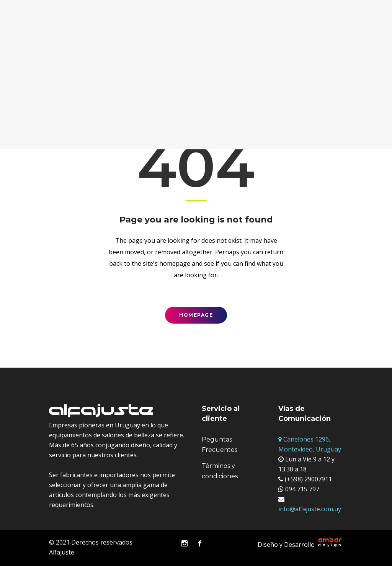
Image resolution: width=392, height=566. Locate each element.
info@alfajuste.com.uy (310, 509)
